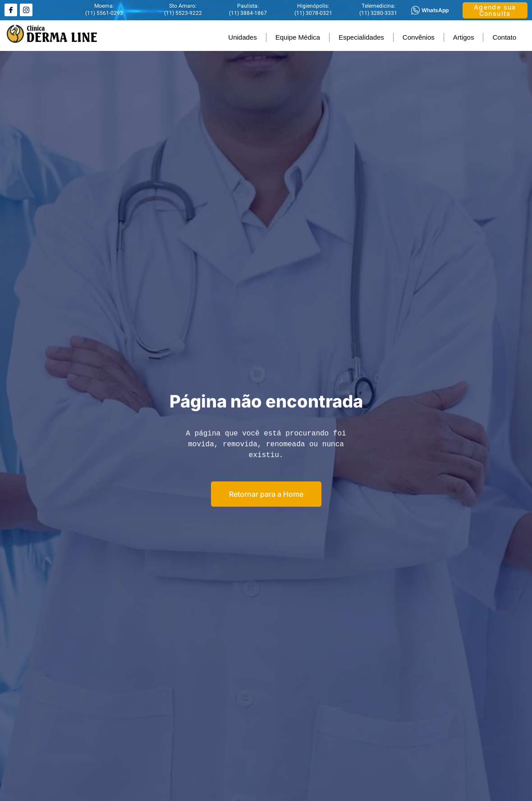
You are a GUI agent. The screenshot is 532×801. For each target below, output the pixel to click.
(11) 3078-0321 (313, 13)
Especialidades (361, 37)
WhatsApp (435, 10)
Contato (504, 37)
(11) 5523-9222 (183, 13)
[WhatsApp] (415, 10)
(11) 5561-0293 (104, 13)
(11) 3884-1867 (248, 13)
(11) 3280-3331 (378, 13)
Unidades (242, 37)
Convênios (419, 37)
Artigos (464, 37)
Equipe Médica (298, 37)
